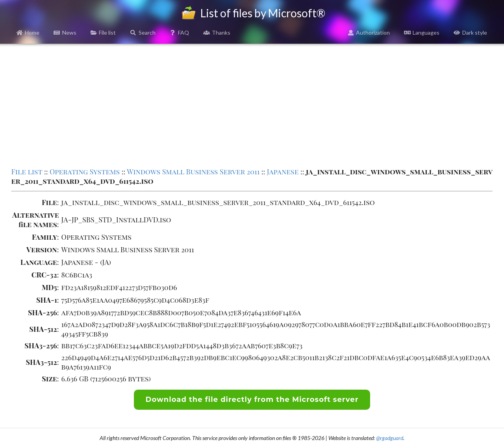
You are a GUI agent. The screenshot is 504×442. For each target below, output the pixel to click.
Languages (422, 32)
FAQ (180, 32)
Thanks (217, 32)
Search (143, 32)
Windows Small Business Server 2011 (193, 172)
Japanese (283, 172)
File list (103, 32)
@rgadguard (390, 438)
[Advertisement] (252, 105)
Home (28, 32)
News (65, 32)
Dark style (470, 32)
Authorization (369, 32)
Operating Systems (85, 172)
